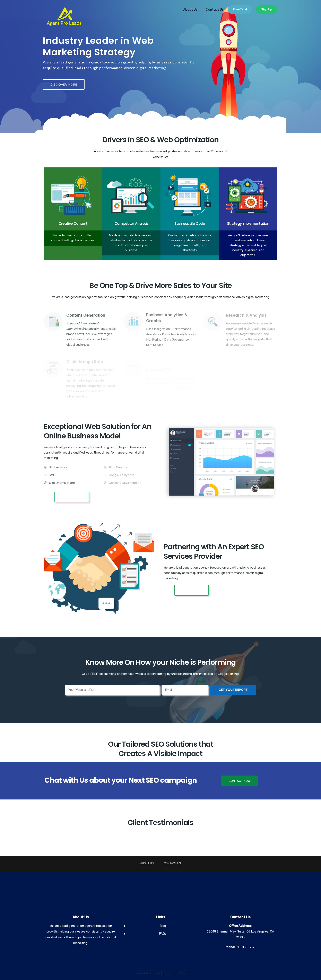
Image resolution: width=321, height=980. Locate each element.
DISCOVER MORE (64, 84)
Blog (163, 926)
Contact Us (215, 10)
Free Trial (240, 10)
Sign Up (267, 10)
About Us (190, 10)
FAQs (163, 934)
